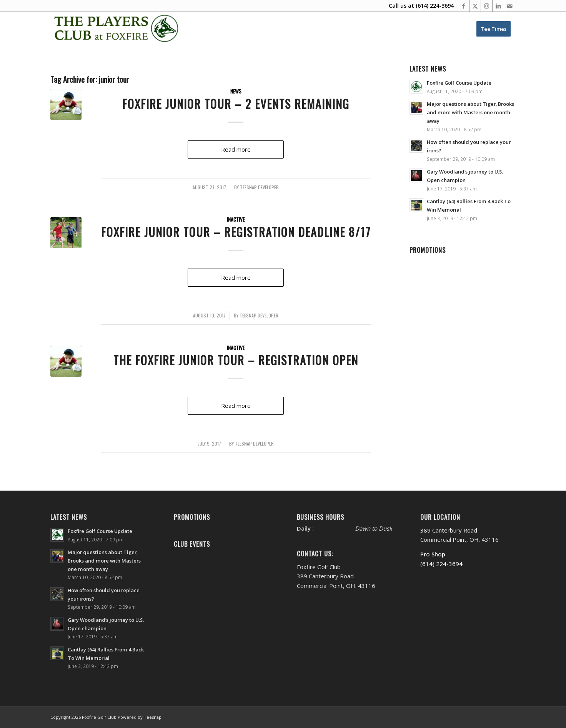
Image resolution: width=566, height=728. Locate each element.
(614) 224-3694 (435, 6)
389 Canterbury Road (449, 530)
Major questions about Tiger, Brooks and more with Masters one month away (470, 112)
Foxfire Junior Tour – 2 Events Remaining (236, 104)
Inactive (236, 219)
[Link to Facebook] (464, 6)
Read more (236, 149)
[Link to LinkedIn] (498, 6)
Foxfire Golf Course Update (459, 83)
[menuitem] (494, 29)
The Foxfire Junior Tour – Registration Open (236, 360)
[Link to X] (475, 6)
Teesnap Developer (259, 187)
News (236, 91)
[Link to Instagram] (487, 6)
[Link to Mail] (510, 6)
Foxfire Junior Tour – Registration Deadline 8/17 (236, 232)
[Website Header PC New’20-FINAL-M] (117, 29)
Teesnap (153, 717)
